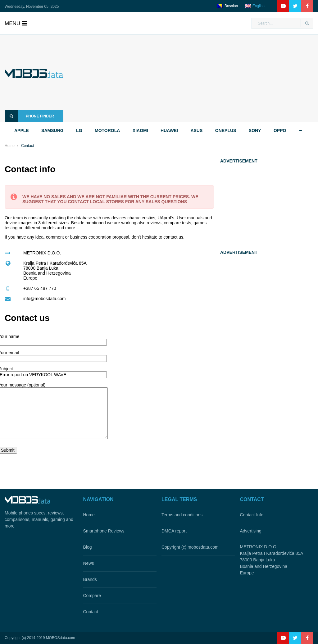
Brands (90, 579)
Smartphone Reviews (104, 531)
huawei (169, 130)
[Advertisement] (198, 78)
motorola (107, 130)
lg (79, 130)
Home (10, 146)
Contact (91, 612)
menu (16, 23)
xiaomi (140, 130)
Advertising (251, 531)
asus (196, 130)
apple (22, 130)
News (89, 563)
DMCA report (174, 531)
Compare (92, 596)
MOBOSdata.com (61, 638)
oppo (280, 130)
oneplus (226, 130)
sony (255, 130)
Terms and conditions (182, 515)
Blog (88, 547)
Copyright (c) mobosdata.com (190, 547)
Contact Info (252, 515)
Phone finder (29, 116)
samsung (52, 130)
